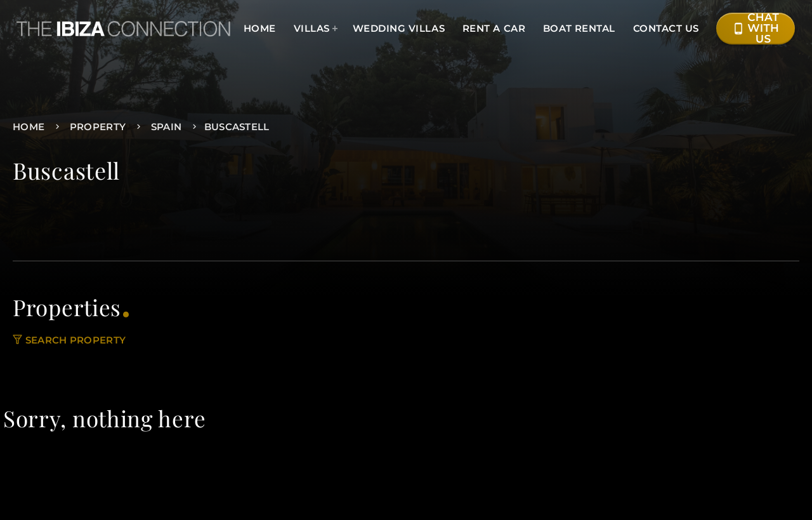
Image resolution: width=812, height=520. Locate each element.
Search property (69, 340)
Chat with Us (756, 29)
